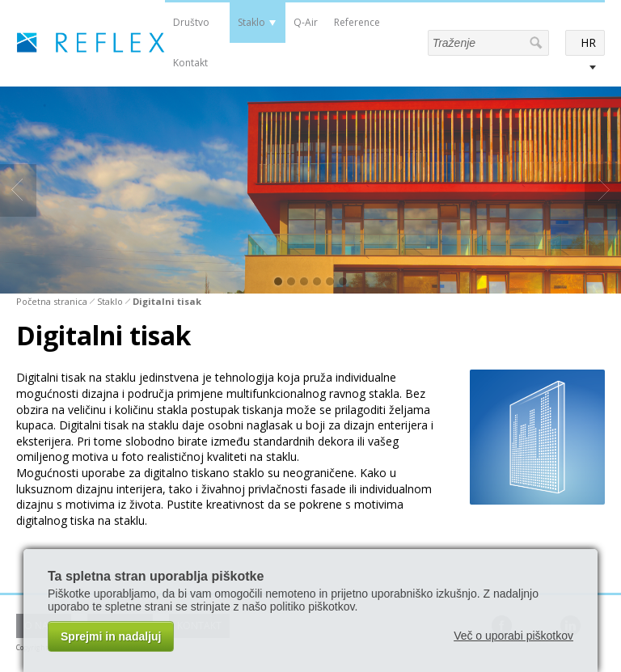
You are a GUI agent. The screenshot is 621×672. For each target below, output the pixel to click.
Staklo (251, 22)
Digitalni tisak (167, 301)
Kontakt (190, 63)
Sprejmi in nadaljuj (111, 636)
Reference (357, 22)
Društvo (191, 22)
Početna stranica (52, 301)
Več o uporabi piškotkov (513, 636)
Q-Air (306, 22)
